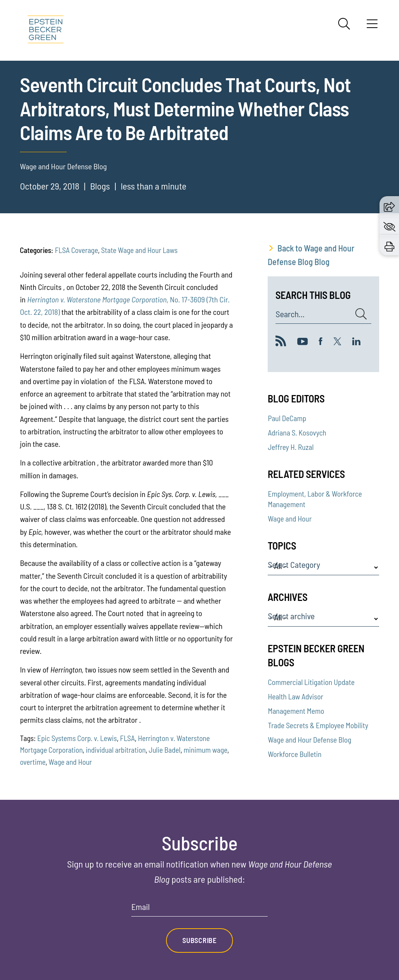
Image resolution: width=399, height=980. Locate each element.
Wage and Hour (70, 762)
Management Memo (296, 711)
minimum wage (205, 750)
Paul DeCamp (287, 418)
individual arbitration (116, 750)
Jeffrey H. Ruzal (291, 447)
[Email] (199, 909)
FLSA (127, 738)
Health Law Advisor (295, 696)
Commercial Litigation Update (311, 682)
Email (140, 907)
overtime (33, 762)
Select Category (294, 565)
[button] (389, 206)
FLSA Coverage (76, 250)
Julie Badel (165, 750)
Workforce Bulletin (295, 754)
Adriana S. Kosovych (297, 433)
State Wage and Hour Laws (139, 250)
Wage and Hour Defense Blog (309, 740)
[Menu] (372, 26)
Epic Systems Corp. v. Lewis (77, 738)
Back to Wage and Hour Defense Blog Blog (311, 255)
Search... (290, 314)
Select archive (291, 616)
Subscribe (199, 940)
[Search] (344, 24)
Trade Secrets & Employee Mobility (318, 725)
